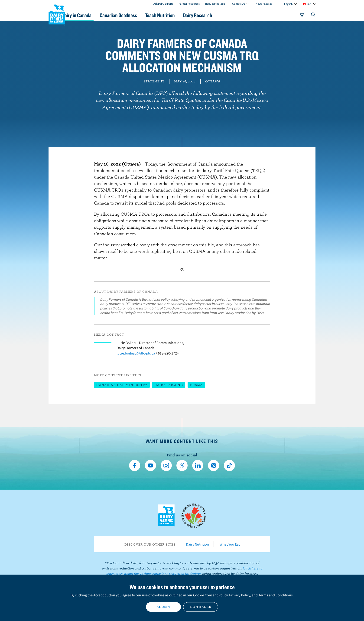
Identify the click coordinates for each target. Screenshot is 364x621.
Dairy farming (169, 385)
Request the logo (215, 4)
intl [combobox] (309, 4)
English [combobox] (288, 4)
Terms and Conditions (276, 595)
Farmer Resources (189, 4)
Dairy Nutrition (197, 544)
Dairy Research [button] (226, 15)
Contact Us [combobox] (239, 4)
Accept (164, 607)
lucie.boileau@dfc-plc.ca (136, 353)
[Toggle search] (313, 16)
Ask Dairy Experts (163, 4)
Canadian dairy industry (122, 385)
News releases (264, 4)
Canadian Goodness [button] (138, 15)
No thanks (201, 607)
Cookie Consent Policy (210, 595)
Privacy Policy (240, 595)
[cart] (302, 16)
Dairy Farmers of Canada (57, 14)
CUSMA (196, 385)
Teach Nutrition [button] (184, 15)
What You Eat (230, 544)
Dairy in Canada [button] (92, 15)
